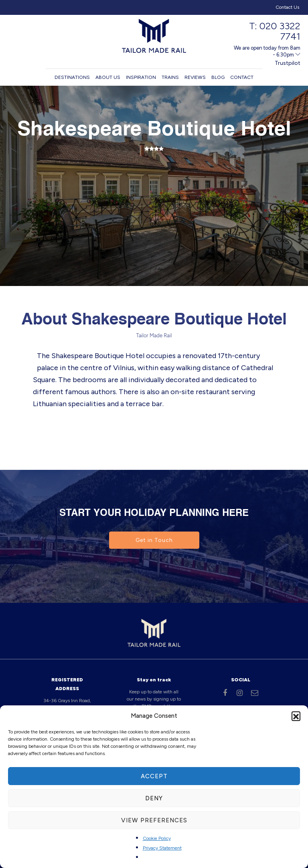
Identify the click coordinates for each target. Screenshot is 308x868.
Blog (218, 77)
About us (108, 77)
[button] (296, 716)
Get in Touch (154, 540)
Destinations (72, 77)
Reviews (195, 77)
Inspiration (141, 77)
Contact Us (287, 7)
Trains (170, 77)
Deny (154, 798)
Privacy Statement (162, 848)
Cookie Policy (157, 838)
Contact (242, 77)
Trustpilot (288, 63)
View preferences (154, 820)
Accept (154, 776)
